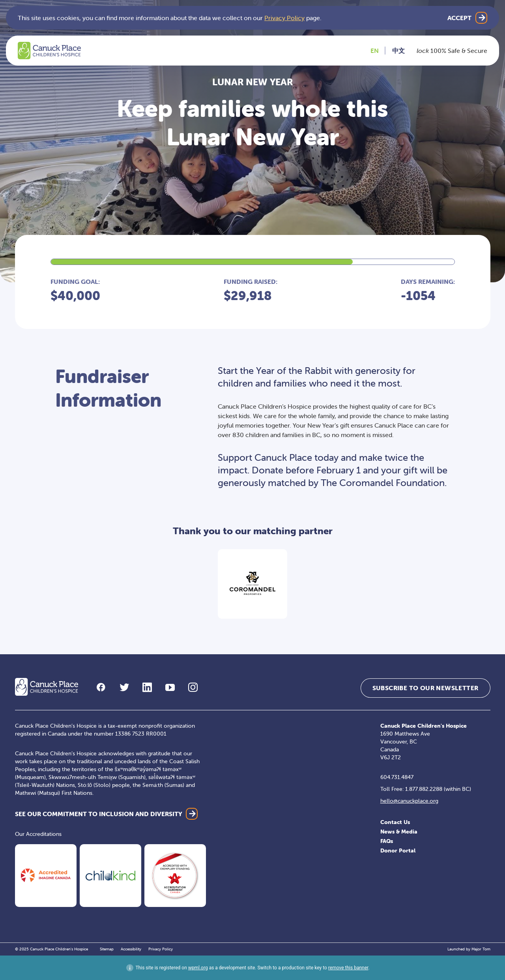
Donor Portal (398, 850)
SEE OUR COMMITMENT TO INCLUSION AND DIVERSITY (99, 814)
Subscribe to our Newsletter (426, 688)
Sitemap (107, 949)
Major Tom (481, 949)
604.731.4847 (397, 777)
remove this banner (348, 968)
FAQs (387, 841)
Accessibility (131, 949)
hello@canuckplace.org (409, 801)
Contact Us (395, 822)
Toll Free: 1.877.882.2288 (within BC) (426, 789)
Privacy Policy (284, 18)
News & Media (399, 832)
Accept (459, 18)
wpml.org (198, 968)
